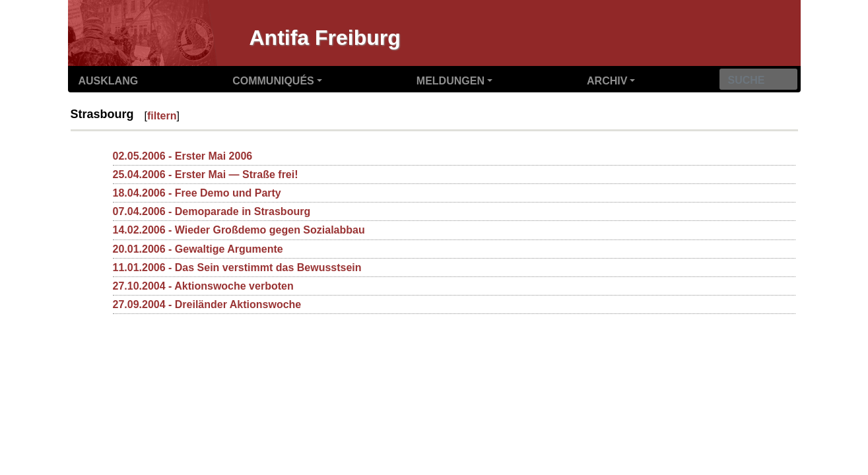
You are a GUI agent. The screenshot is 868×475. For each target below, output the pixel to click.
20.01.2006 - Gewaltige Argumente (198, 249)
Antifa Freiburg (325, 38)
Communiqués (273, 81)
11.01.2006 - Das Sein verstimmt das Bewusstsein (237, 268)
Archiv (607, 81)
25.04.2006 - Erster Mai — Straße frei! (206, 174)
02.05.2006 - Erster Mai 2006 (183, 156)
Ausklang (109, 81)
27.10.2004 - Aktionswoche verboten (203, 286)
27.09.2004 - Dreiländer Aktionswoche (207, 304)
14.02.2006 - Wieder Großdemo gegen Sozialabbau (239, 230)
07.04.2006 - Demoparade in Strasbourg (212, 211)
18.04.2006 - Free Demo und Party (197, 193)
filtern (162, 116)
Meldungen (451, 81)
